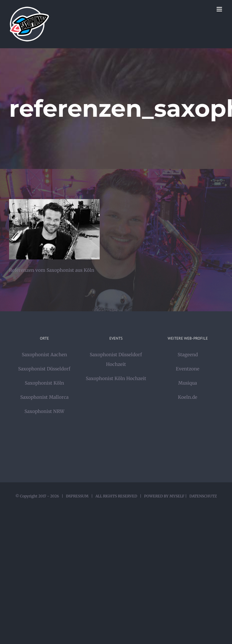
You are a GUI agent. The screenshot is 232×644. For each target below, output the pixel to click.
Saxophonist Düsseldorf (44, 369)
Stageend (188, 355)
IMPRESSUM (77, 496)
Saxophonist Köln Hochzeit (116, 378)
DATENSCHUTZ (203, 496)
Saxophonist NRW (44, 411)
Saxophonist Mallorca (44, 397)
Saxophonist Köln (44, 383)
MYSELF (177, 496)
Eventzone (188, 369)
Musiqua (188, 383)
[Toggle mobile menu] (220, 9)
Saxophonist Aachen (44, 355)
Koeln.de (188, 397)
